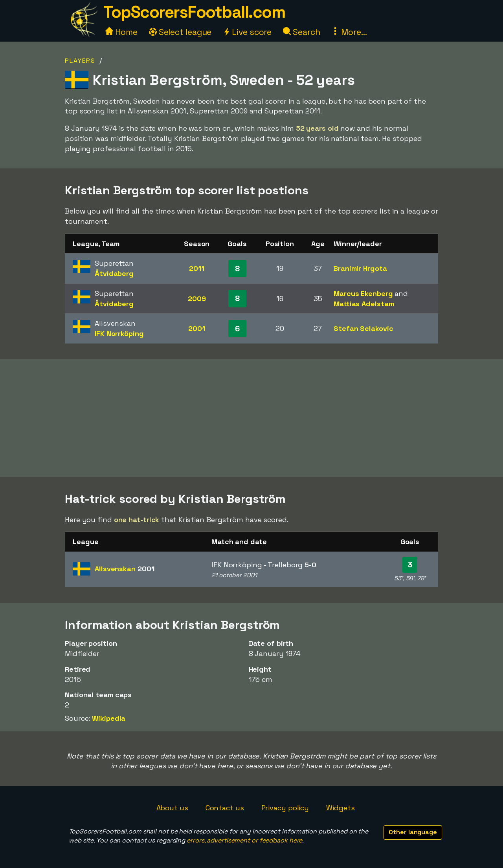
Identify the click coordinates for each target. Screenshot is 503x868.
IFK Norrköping (119, 333)
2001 (197, 328)
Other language (413, 832)
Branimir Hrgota (360, 268)
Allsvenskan (124, 569)
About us (172, 808)
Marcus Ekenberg (363, 293)
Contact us (225, 808)
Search (301, 32)
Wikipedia (109, 718)
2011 (197, 268)
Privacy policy (285, 808)
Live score (247, 32)
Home (121, 32)
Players (80, 61)
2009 (197, 299)
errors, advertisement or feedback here (244, 840)
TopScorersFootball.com (194, 12)
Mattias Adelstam (364, 304)
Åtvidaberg (114, 273)
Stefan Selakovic (363, 328)
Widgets (340, 808)
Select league (180, 32)
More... (349, 32)
